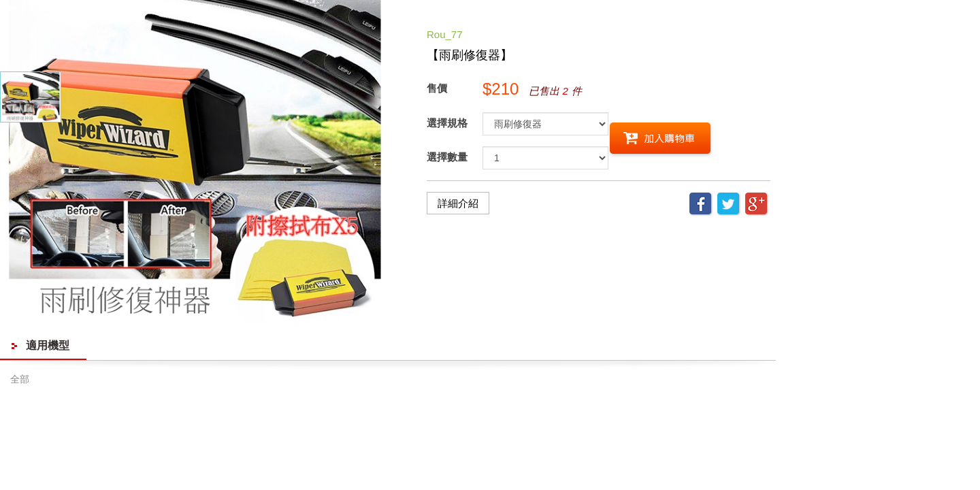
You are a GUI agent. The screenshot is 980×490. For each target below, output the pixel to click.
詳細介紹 (458, 203)
